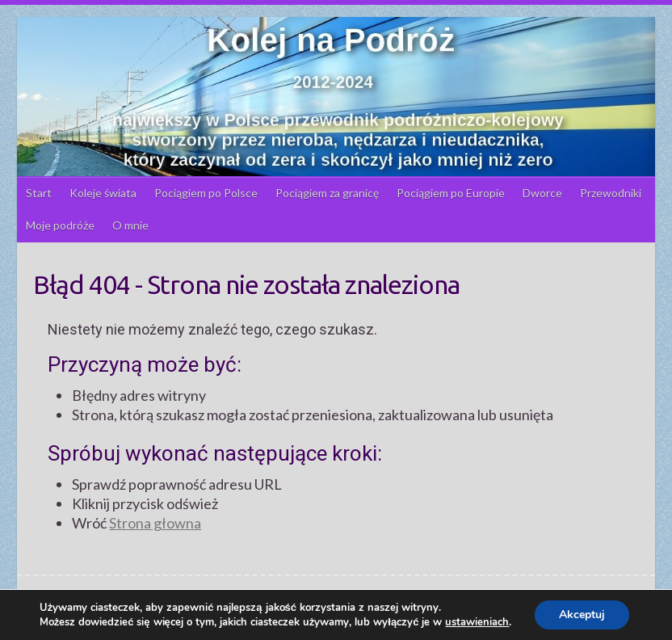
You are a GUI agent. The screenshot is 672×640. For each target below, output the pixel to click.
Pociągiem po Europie (451, 193)
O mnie (130, 225)
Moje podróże (60, 225)
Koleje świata (103, 193)
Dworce (542, 193)
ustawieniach (477, 622)
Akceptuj (582, 615)
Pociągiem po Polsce (206, 193)
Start (39, 193)
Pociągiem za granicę (327, 193)
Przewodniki (611, 193)
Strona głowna (155, 523)
